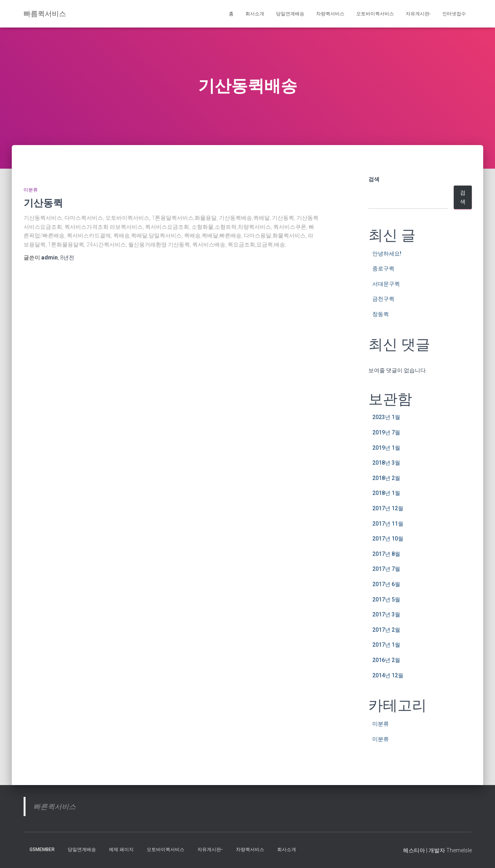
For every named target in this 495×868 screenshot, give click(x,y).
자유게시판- (418, 14)
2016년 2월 (386, 660)
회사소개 (255, 14)
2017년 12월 (388, 508)
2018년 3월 (386, 463)
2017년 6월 (386, 584)
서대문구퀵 (386, 284)
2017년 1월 (386, 645)
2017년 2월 (386, 630)
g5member (42, 850)
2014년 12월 (388, 675)
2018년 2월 (386, 478)
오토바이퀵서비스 (375, 14)
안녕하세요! (387, 254)
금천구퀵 (383, 299)
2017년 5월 (386, 600)
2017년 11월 (388, 524)
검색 (374, 179)
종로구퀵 (383, 268)
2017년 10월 (388, 539)
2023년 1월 (386, 417)
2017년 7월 (386, 569)
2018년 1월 (386, 493)
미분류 (31, 190)
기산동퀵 (43, 203)
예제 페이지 (121, 850)
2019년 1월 (386, 448)
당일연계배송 (290, 14)
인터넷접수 (454, 14)
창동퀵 (381, 314)
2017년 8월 (386, 554)
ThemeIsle (459, 850)
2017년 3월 (386, 614)
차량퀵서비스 (330, 14)
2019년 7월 (386, 432)
